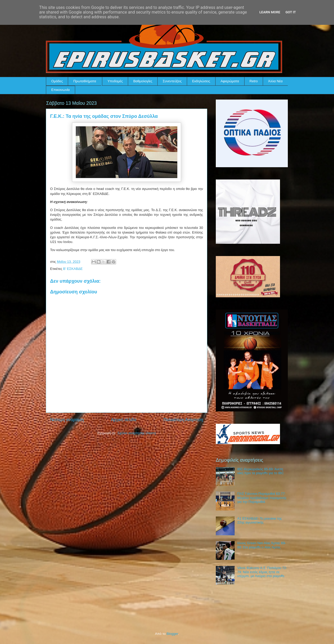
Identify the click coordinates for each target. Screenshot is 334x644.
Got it (291, 12)
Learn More (270, 12)
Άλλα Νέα (275, 81)
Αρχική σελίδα (124, 420)
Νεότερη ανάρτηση (67, 420)
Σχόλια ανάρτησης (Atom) (137, 433)
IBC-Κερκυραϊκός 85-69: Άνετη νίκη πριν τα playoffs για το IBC (260, 471)
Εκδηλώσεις (201, 81)
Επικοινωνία (61, 90)
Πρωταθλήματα (85, 81)
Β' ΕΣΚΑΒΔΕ (73, 269)
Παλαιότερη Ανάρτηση (183, 420)
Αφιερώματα (230, 81)
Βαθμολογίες (143, 81)
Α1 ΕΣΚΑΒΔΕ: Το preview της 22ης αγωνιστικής (260, 521)
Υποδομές (115, 81)
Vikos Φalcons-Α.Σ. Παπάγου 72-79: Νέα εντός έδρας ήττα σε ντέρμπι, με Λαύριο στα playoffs (262, 572)
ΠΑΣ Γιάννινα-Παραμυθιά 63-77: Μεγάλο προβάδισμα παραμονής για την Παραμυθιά (262, 498)
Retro (254, 81)
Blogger (172, 634)
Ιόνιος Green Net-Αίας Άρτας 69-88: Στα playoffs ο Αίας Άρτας (262, 545)
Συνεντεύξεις (172, 81)
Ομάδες (57, 81)
